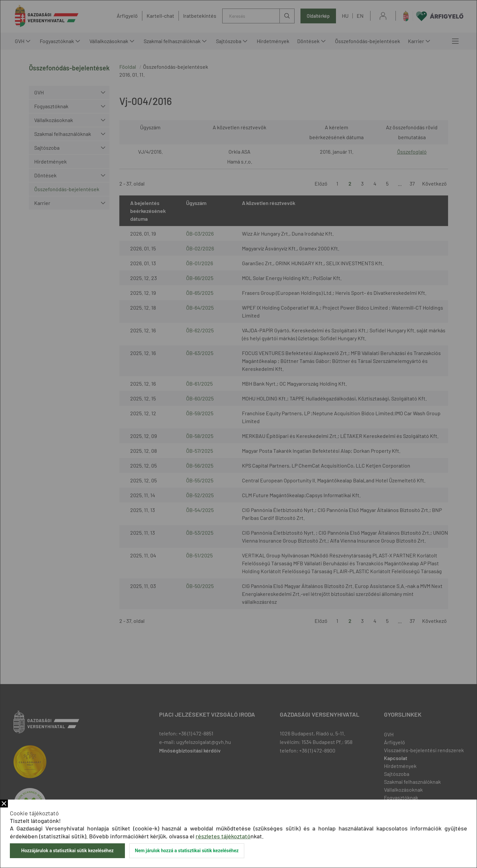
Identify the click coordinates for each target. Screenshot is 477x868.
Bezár (4, 804)
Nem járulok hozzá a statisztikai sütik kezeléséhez (187, 851)
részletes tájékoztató (223, 836)
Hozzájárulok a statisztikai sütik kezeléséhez (67, 851)
